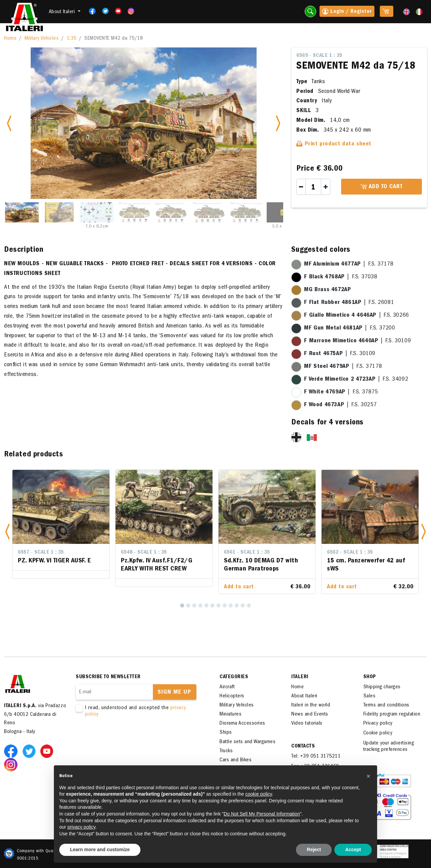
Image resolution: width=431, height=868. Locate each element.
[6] (212, 605)
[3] (194, 605)
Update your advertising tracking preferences (389, 747)
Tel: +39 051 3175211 (316, 757)
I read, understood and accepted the (138, 711)
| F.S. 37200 (350, 328)
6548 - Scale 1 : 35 (144, 553)
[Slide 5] (171, 212)
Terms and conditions (386, 705)
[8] (225, 605)
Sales (370, 696)
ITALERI (300, 677)
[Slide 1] (22, 212)
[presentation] (127, 739)
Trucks (226, 751)
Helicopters (232, 696)
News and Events (310, 715)
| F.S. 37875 (341, 392)
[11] (243, 605)
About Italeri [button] (63, 12)
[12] (249, 605)
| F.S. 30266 (356, 316)
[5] (206, 605)
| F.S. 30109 (357, 341)
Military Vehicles (42, 39)
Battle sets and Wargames (247, 742)
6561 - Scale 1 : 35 (247, 553)
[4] (200, 605)
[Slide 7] (246, 212)
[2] (188, 605)
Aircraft (227, 687)
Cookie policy (378, 733)
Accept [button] (353, 849)
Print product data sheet (334, 144)
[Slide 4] (134, 212)
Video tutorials (307, 724)
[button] (7, 532)
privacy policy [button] (81, 827)
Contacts (303, 747)
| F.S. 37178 (349, 265)
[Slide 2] (59, 212)
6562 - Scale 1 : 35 (350, 553)
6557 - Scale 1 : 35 (41, 553)
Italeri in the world (311, 705)
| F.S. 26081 (349, 303)
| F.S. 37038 (341, 277)
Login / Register (347, 12)
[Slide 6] (209, 212)
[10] (237, 605)
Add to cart (382, 187)
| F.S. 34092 (356, 380)
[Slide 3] (97, 212)
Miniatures (230, 715)
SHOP (370, 677)
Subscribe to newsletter (108, 677)
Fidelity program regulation (392, 715)
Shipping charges (382, 687)
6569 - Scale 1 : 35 (319, 56)
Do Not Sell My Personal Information (262, 814)
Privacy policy (378, 724)
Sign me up (174, 693)
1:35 (72, 39)
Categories (234, 677)
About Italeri (304, 696)
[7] (219, 605)
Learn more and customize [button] (100, 849)
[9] (231, 605)
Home (10, 39)
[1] (182, 605)
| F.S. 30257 (340, 405)
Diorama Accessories (242, 724)
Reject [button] (314, 849)
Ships (226, 733)
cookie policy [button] (258, 794)
